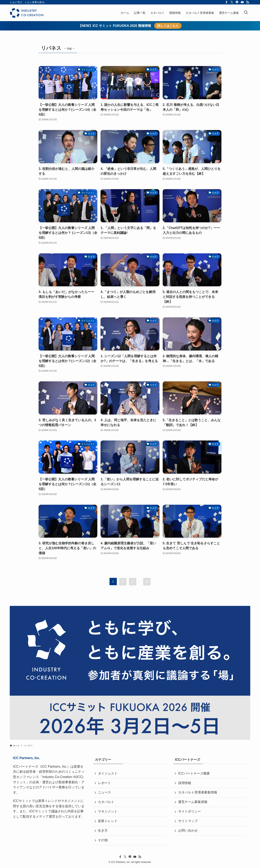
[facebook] (226, 2)
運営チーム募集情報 (193, 802)
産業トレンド (108, 822)
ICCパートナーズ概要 (194, 773)
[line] (237, 2)
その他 (103, 841)
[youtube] (242, 2)
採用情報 (185, 783)
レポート (105, 783)
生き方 (103, 831)
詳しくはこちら (168, 26)
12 (147, 582)
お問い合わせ (188, 831)
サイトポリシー (190, 812)
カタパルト (106, 802)
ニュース (105, 793)
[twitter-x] (232, 2)
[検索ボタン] (246, 13)
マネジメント (108, 812)
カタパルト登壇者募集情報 (198, 793)
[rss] (248, 2)
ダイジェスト (108, 773)
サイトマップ (188, 822)
